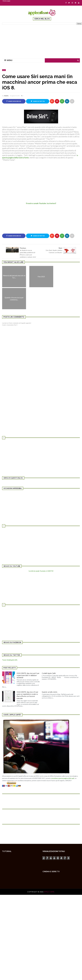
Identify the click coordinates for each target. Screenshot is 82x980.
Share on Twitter (38, 101)
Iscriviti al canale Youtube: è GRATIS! (41, 571)
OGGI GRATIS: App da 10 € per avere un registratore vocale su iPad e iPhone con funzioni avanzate (27, 695)
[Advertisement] (42, 40)
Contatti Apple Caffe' (49, 673)
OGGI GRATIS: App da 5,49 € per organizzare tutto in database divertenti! (28, 675)
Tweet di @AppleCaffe (10, 660)
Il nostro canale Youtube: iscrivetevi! (41, 203)
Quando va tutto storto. (50, 692)
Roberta (6, 96)
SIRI (4, 70)
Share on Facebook (14, 101)
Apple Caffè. (49, 892)
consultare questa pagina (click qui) (62, 778)
